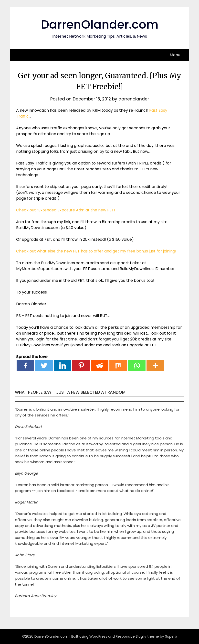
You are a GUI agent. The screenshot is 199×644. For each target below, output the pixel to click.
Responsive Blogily (131, 636)
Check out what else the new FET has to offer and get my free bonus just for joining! (96, 251)
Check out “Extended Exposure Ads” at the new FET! (66, 210)
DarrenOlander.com (100, 25)
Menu (175, 55)
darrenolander (134, 99)
